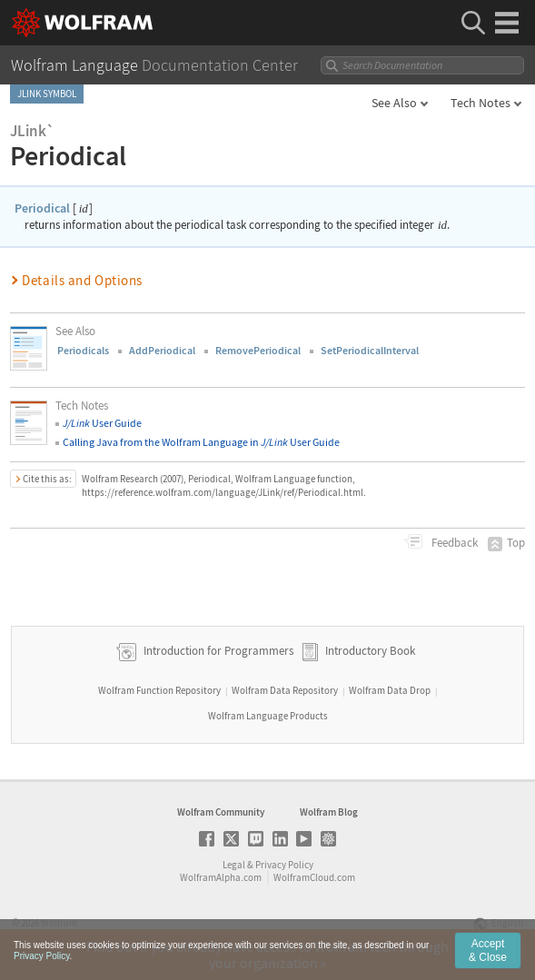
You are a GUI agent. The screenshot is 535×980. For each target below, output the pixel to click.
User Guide (102, 423)
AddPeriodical (162, 350)
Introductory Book (370, 652)
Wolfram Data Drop (390, 690)
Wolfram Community (221, 812)
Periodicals (83, 350)
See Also (394, 103)
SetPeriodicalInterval (370, 350)
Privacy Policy (284, 865)
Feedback (453, 543)
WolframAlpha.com (221, 877)
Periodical (42, 208)
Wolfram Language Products (268, 716)
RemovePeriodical (258, 350)
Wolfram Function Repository (159, 690)
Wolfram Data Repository (285, 690)
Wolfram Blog (329, 812)
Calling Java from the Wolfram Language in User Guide (201, 442)
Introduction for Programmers (217, 652)
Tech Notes (481, 103)
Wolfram (59, 923)
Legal (234, 865)
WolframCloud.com (314, 877)
